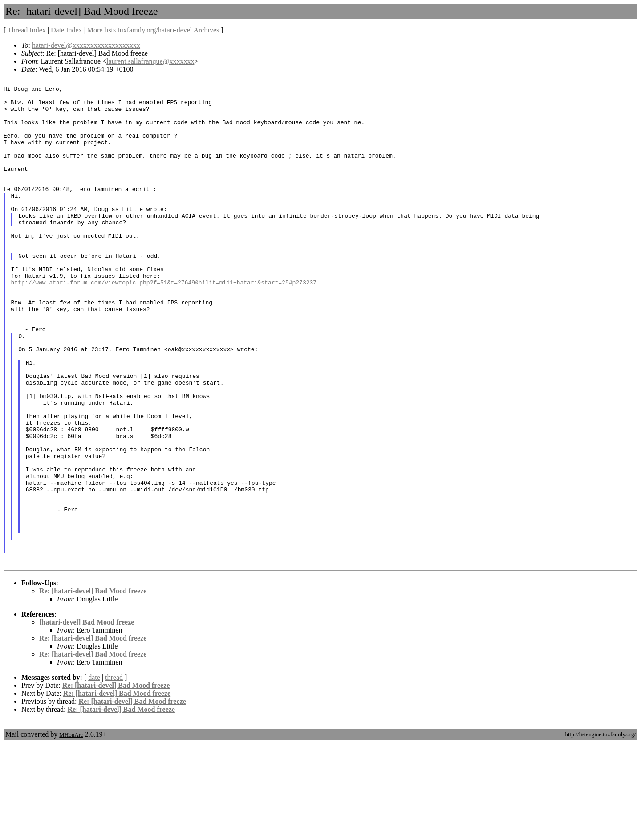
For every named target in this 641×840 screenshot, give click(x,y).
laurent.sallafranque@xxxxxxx (150, 61)
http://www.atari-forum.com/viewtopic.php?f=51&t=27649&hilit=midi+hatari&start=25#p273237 (164, 322)
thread (114, 773)
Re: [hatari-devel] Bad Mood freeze (93, 687)
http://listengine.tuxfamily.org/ (600, 830)
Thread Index (27, 30)
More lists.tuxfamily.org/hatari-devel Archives (153, 30)
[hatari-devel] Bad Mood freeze (87, 718)
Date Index (67, 30)
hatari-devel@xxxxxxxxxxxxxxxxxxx (86, 45)
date (94, 773)
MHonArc (71, 831)
